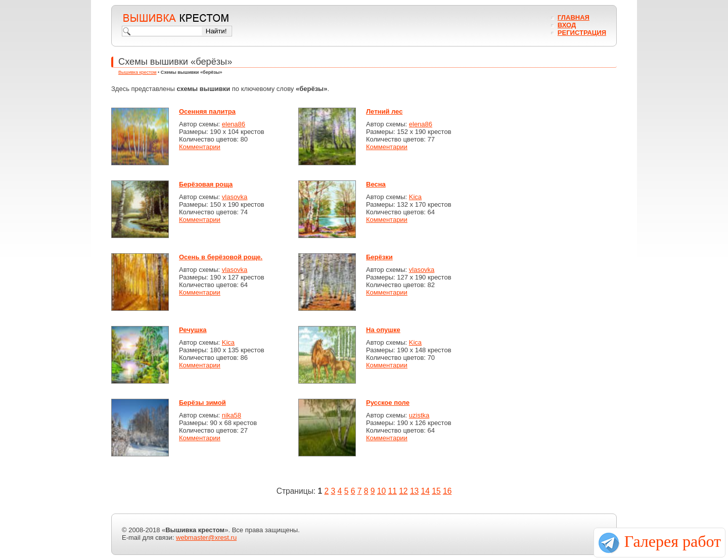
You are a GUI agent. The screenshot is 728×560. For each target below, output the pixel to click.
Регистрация (582, 33)
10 (381, 491)
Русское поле (388, 403)
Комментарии (200, 147)
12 (403, 491)
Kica (415, 197)
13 (414, 491)
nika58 (232, 415)
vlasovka (235, 197)
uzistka (419, 415)
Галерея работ (673, 541)
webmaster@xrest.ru (206, 538)
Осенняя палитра (207, 111)
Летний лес (384, 111)
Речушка (193, 330)
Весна (376, 184)
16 (447, 491)
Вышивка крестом (138, 72)
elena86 (234, 124)
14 (425, 491)
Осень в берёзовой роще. (221, 257)
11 (392, 491)
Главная (574, 17)
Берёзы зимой (202, 403)
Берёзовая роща (206, 184)
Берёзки (379, 257)
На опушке (383, 330)
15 (436, 491)
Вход (567, 25)
